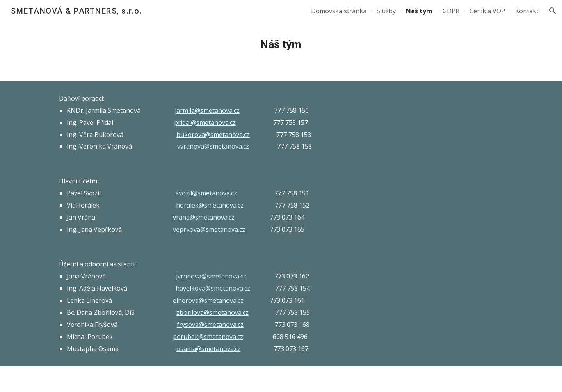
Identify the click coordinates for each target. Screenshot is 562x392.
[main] (281, 44)
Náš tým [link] (419, 11)
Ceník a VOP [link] (487, 11)
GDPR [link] (451, 11)
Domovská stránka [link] (339, 11)
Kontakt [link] (527, 11)
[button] (553, 11)
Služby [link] (386, 11)
